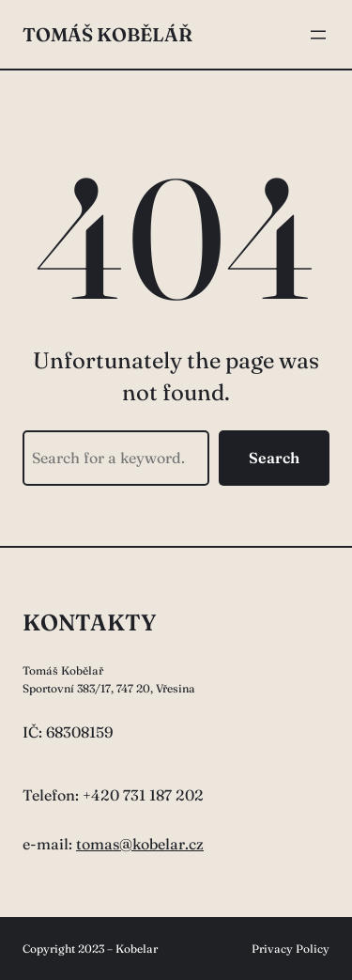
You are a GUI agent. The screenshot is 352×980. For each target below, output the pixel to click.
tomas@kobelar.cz (140, 844)
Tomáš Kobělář (107, 34)
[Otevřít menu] (318, 35)
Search (274, 458)
